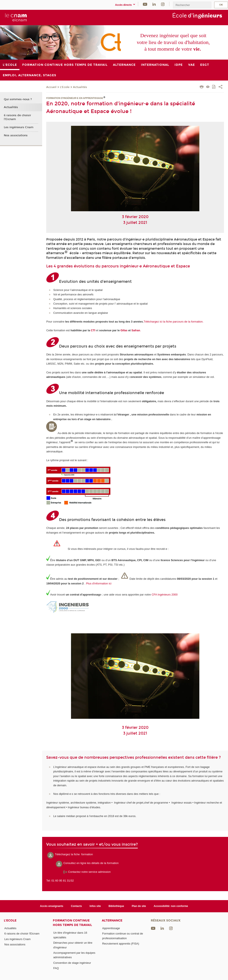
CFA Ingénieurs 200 (164, 595)
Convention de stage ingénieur (72, 963)
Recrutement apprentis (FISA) (121, 944)
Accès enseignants (52, 906)
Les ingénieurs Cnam (19, 127)
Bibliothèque (116, 906)
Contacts (76, 906)
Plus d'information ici (99, 583)
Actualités (80, 87)
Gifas (124, 330)
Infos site (95, 906)
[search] (192, 5)
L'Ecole (65, 87)
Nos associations (16, 135)
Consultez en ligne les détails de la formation (91, 863)
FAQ (56, 968)
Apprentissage (111, 928)
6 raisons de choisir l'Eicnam (17, 117)
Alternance (112, 921)
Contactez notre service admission (87, 872)
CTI (93, 330)
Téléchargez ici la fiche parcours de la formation (173, 322)
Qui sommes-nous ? (18, 99)
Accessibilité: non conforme (171, 906)
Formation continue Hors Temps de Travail (72, 923)
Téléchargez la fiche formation (74, 854)
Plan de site (139, 906)
